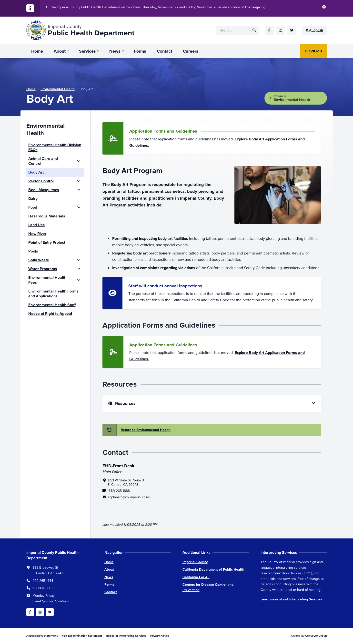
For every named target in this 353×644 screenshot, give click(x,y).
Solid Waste (39, 260)
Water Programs (43, 269)
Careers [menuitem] (191, 51)
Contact (111, 592)
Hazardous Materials (47, 216)
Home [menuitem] (37, 51)
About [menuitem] (60, 51)
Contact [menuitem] (165, 51)
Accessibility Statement (42, 636)
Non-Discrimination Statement (82, 636)
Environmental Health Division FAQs (55, 147)
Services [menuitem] (87, 51)
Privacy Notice (160, 636)
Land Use (37, 225)
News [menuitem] (115, 51)
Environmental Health (58, 89)
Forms (109, 585)
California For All (196, 577)
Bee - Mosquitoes (44, 190)
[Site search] (237, 30)
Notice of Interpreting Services (126, 636)
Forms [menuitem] (140, 51)
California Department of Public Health (213, 570)
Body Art (36, 172)
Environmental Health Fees (47, 280)
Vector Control (41, 181)
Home (31, 89)
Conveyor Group (316, 636)
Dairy (33, 199)
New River (37, 234)
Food (33, 207)
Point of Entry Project (47, 242)
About (109, 570)
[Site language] (315, 30)
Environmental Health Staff (52, 305)
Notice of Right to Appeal (50, 314)
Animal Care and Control (43, 161)
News (109, 577)
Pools (33, 251)
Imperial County (195, 562)
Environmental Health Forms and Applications (53, 294)
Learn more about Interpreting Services (291, 599)
